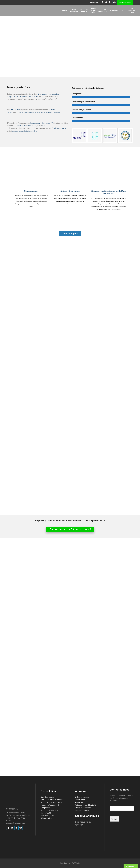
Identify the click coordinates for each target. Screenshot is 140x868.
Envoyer (114, 819)
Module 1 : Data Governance (52, 800)
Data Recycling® (47, 797)
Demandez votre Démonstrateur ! (70, 529)
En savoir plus (70, 233)
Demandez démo (125, 2)
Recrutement (80, 800)
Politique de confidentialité (86, 805)
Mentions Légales (82, 810)
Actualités (79, 802)
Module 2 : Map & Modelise (51, 802)
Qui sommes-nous (82, 797)
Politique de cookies (83, 808)
